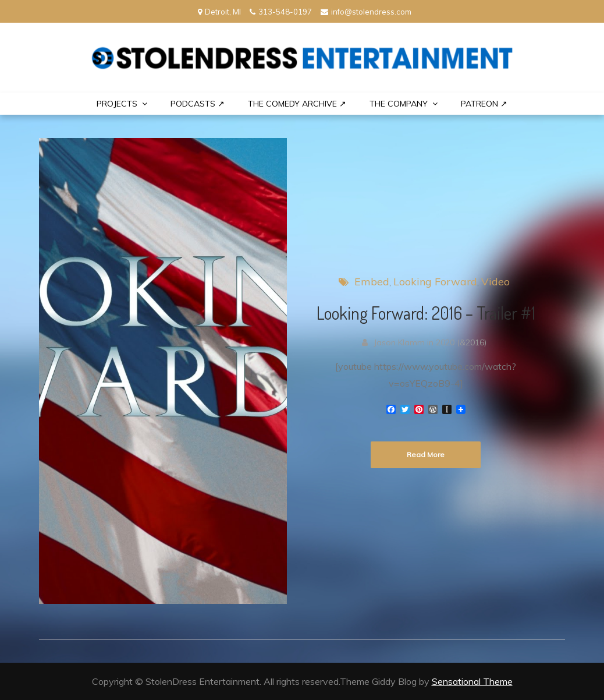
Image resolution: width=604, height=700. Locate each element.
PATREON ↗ (484, 104)
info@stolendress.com (366, 12)
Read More (426, 455)
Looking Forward (435, 282)
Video (495, 282)
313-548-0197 (281, 12)
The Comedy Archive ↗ (297, 104)
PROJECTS (117, 104)
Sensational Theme (472, 681)
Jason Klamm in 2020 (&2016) (430, 342)
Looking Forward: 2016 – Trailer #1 (426, 313)
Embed (372, 282)
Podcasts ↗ (198, 104)
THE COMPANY (399, 104)
